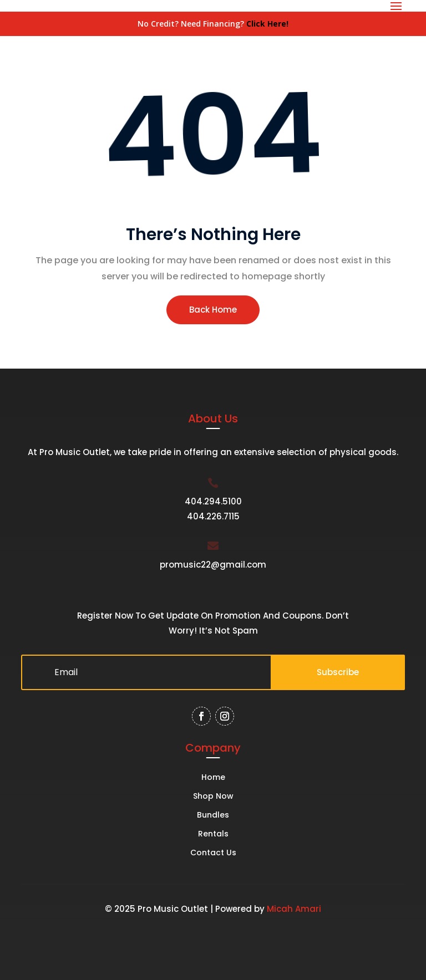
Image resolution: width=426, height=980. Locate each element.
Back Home (213, 310)
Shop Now (213, 797)
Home (213, 778)
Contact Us (213, 853)
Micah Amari (294, 909)
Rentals (213, 834)
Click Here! (267, 24)
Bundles (213, 816)
